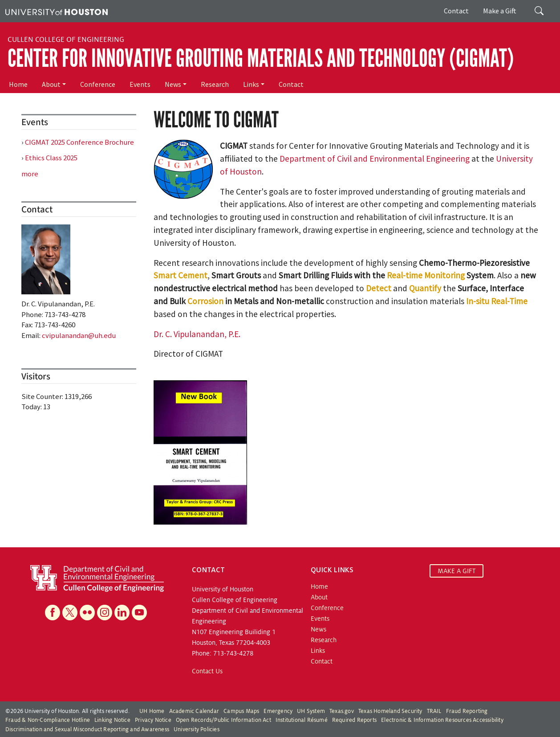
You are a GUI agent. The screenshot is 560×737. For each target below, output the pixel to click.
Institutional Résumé (302, 720)
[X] (70, 613)
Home (18, 84)
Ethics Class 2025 (51, 158)
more (30, 174)
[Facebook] (53, 613)
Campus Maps (241, 711)
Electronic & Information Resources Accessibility (442, 720)
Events (140, 84)
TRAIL (434, 711)
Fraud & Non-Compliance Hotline (48, 720)
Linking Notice (112, 720)
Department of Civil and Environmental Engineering (375, 159)
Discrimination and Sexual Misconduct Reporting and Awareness (87, 729)
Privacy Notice (153, 720)
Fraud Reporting (467, 711)
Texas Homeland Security (390, 711)
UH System (311, 711)
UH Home (152, 711)
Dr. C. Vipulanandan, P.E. (197, 334)
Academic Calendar (194, 711)
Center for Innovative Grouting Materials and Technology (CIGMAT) (261, 58)
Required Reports (354, 720)
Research (215, 84)
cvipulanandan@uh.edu (79, 335)
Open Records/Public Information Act (223, 720)
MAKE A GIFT (457, 571)
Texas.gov (342, 711)
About (51, 84)
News (173, 84)
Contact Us (207, 671)
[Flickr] (87, 613)
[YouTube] (139, 613)
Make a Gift (500, 11)
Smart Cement (181, 275)
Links (251, 84)
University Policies (197, 729)
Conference (98, 84)
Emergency (278, 711)
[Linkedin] (122, 613)
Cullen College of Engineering (66, 40)
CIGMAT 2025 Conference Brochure (79, 142)
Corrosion (205, 301)
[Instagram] (105, 613)
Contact (456, 11)
